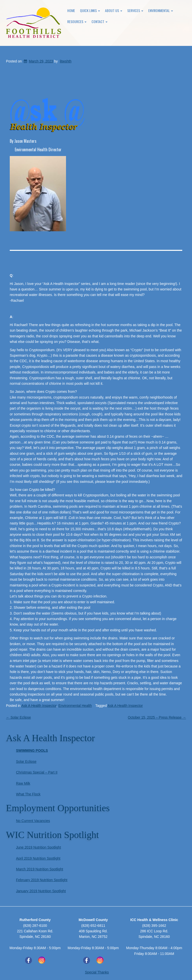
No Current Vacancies (33, 821)
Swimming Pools (32, 750)
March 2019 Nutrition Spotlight (39, 869)
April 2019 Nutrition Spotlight (38, 858)
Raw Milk (23, 783)
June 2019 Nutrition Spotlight (38, 847)
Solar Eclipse (18, 717)
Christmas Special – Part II (37, 772)
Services (135, 10)
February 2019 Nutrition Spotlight (42, 880)
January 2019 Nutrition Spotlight (41, 891)
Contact (99, 21)
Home (71, 10)
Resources (77, 21)
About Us (114, 10)
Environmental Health (75, 706)
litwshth (66, 61)
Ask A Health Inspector (39, 706)
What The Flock (28, 794)
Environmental (161, 10)
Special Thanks (97, 972)
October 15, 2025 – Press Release (157, 717)
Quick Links (90, 10)
